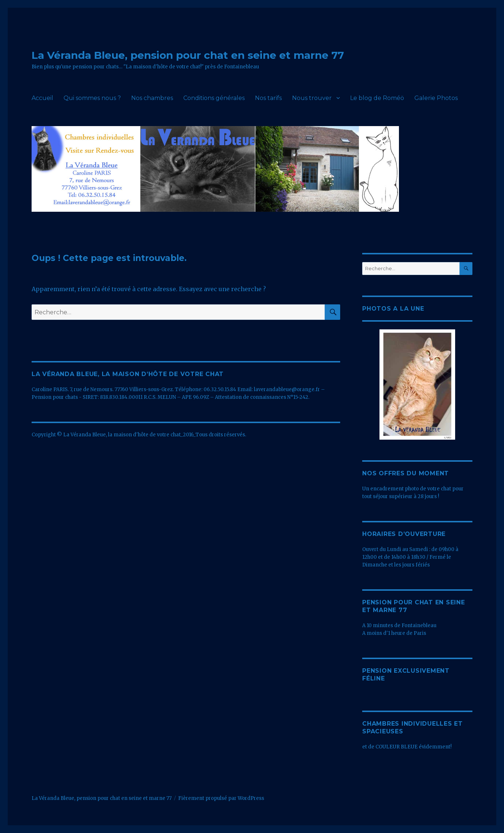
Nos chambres (152, 98)
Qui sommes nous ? (92, 98)
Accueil (42, 98)
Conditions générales (214, 98)
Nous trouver (312, 98)
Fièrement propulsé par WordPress (221, 798)
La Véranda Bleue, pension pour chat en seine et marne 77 (188, 55)
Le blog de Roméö (377, 98)
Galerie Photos (436, 98)
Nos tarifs (268, 98)
